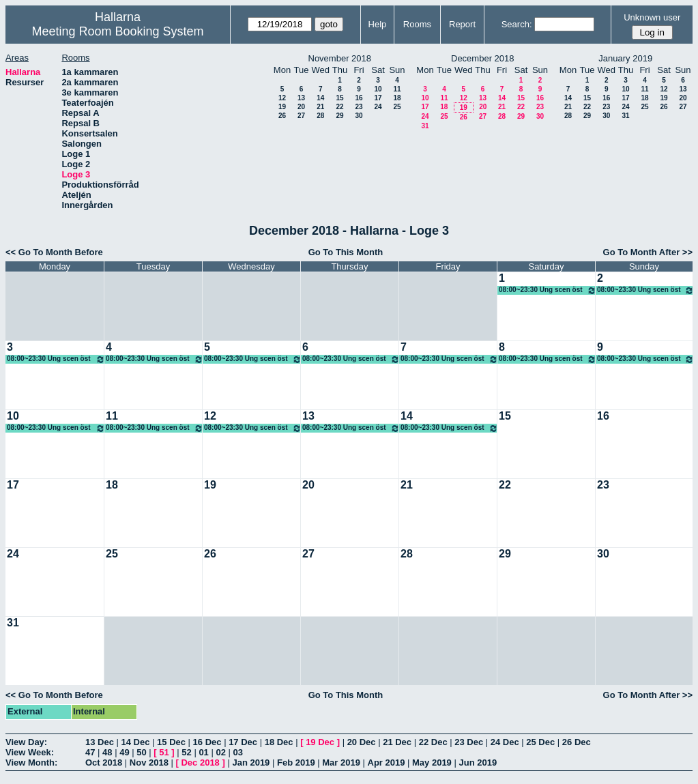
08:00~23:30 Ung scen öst (548, 290)
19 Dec (320, 742)
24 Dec (505, 742)
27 (301, 116)
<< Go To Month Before (54, 252)
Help (378, 24)
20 (301, 107)
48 (107, 752)
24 (378, 107)
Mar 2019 (341, 763)
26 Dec (577, 742)
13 (301, 98)
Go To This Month (346, 252)
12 (282, 98)
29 (339, 116)
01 (203, 752)
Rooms (417, 24)
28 (320, 116)
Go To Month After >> (648, 252)
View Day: (26, 742)
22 (339, 107)
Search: (517, 24)
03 (238, 752)
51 (164, 752)
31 (425, 126)
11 (397, 89)
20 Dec (362, 742)
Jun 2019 (478, 763)
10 (378, 89)
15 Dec (171, 742)
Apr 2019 (387, 763)
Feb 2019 (296, 763)
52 (186, 752)
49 (124, 752)
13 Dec (100, 742)
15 (339, 98)
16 (359, 98)
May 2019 (432, 763)
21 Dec (397, 742)
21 (320, 107)
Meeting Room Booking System (117, 31)
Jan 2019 (251, 763)
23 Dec (469, 742)
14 (320, 98)
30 (359, 116)
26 (282, 116)
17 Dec (243, 742)
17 (378, 98)
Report (462, 24)
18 (397, 98)
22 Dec (433, 742)
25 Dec (540, 742)
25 (397, 107)
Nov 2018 (149, 763)
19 (282, 107)
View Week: (30, 752)
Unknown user (652, 17)
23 (359, 107)
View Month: (31, 763)
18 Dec (279, 742)
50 (141, 752)
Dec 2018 (200, 763)
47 (90, 752)
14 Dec (136, 742)
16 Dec (207, 742)
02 (220, 752)
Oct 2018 (104, 763)
